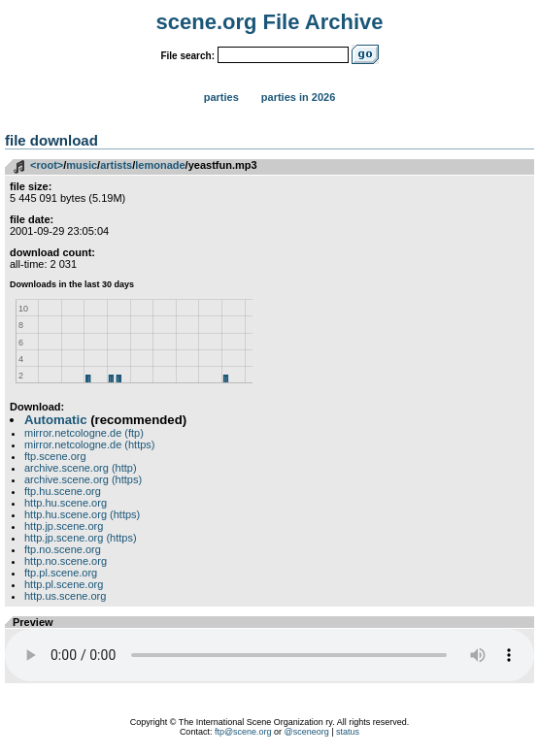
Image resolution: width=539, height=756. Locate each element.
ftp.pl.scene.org (61, 573)
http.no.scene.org (66, 561)
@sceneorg (307, 732)
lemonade (160, 165)
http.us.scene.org (65, 596)
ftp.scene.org (55, 456)
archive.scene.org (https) (83, 479)
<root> (47, 165)
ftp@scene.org (243, 732)
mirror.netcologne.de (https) (90, 444)
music (82, 165)
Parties (221, 97)
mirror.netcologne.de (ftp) (84, 433)
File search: (187, 56)
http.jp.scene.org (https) (81, 538)
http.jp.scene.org (64, 526)
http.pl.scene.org (64, 584)
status (348, 732)
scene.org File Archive (270, 22)
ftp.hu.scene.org (63, 491)
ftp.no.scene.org (63, 549)
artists (116, 165)
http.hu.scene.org (66, 503)
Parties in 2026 (298, 97)
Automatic (55, 420)
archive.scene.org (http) (81, 468)
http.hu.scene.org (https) (82, 514)
